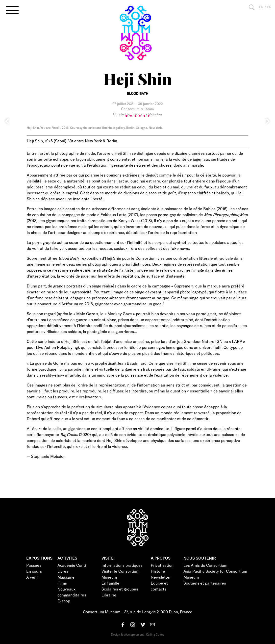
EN (261, 7)
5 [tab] (144, 116)
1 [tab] (126, 116)
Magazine (66, 577)
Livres (63, 571)
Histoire (158, 571)
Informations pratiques (122, 565)
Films (62, 583)
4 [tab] (140, 116)
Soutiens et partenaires (205, 583)
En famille (110, 583)
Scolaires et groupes (120, 589)
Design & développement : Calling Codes (137, 634)
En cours (34, 571)
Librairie (109, 595)
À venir (33, 577)
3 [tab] (135, 116)
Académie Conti (72, 565)
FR (269, 7)
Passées (34, 565)
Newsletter (161, 577)
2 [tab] (131, 116)
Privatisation (162, 565)
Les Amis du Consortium (205, 565)
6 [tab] (149, 116)
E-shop (64, 601)
